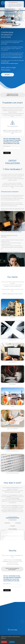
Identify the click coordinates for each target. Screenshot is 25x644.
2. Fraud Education (13, 520)
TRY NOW (7, 75)
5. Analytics (12, 526)
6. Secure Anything (12, 529)
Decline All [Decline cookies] (4, 642)
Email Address (12, 148)
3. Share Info (7, 523)
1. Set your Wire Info (13, 517)
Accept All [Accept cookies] (12, 642)
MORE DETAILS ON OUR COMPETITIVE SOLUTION (12, 95)
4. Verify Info (18, 523)
